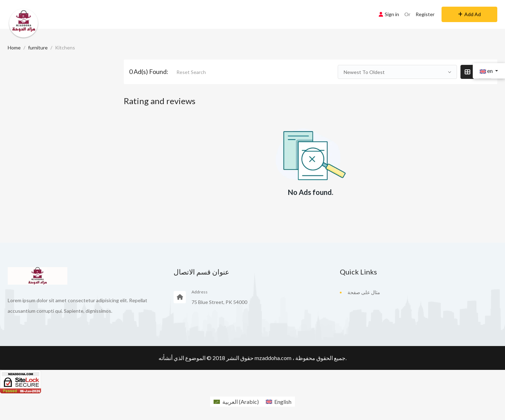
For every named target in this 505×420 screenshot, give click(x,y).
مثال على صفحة (364, 292)
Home (14, 48)
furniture (38, 48)
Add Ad (469, 14)
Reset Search (191, 72)
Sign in (389, 14)
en (487, 71)
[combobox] (397, 72)
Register (425, 14)
